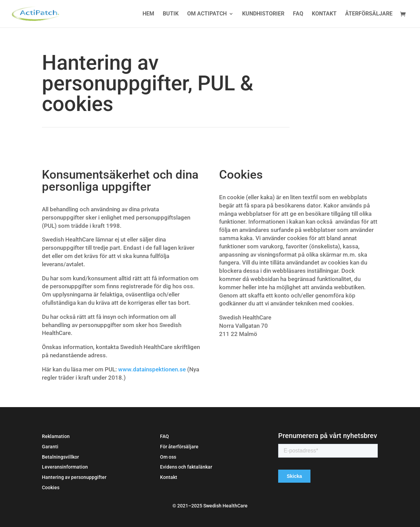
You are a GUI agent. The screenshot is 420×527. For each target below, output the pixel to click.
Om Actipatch (207, 14)
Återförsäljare (369, 14)
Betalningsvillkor (60, 457)
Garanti (50, 447)
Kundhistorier (263, 14)
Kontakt (324, 14)
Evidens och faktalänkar (186, 467)
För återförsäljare (179, 447)
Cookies (51, 487)
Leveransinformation (65, 467)
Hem (148, 14)
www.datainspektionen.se (152, 369)
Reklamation (56, 436)
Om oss (168, 457)
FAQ (298, 14)
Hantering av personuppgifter (74, 477)
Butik (171, 14)
